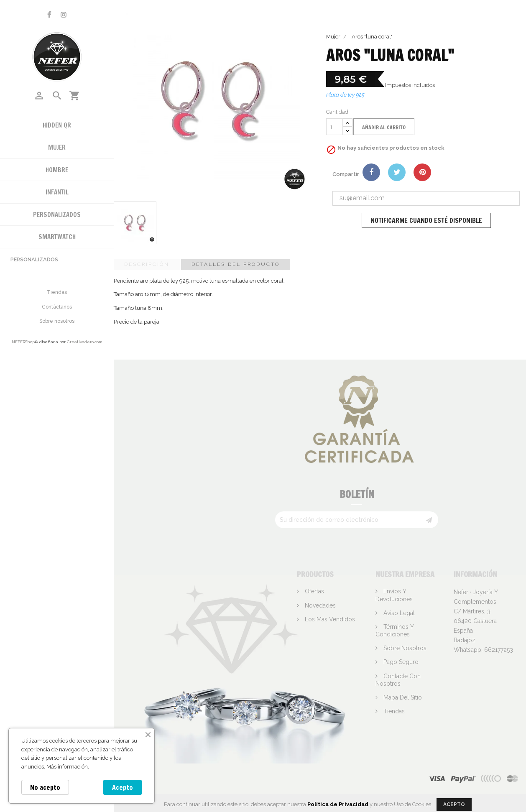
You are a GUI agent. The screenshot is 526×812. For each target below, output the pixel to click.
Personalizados (34, 259)
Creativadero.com (85, 342)
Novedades (319, 605)
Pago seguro (400, 662)
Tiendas (57, 292)
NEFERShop (23, 342)
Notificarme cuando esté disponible (426, 220)
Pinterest (422, 172)
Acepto (123, 787)
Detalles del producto (236, 264)
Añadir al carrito (384, 127)
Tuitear (397, 172)
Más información (67, 767)
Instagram (64, 15)
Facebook (49, 15)
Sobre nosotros (57, 321)
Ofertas (314, 591)
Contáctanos (57, 307)
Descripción (147, 264)
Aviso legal (398, 613)
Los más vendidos (329, 619)
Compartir (371, 172)
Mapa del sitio (402, 697)
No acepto (45, 787)
